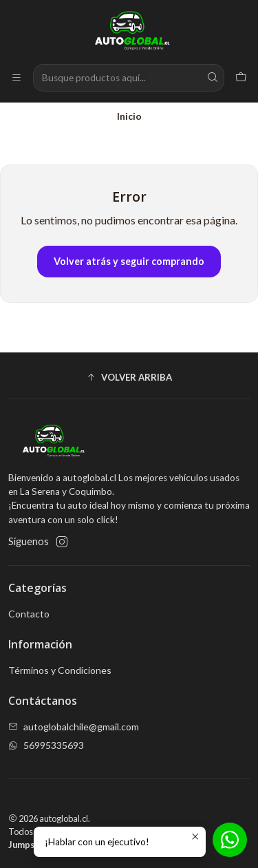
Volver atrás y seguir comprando (129, 261)
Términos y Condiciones (60, 670)
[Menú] (17, 78)
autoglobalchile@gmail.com (74, 727)
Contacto (29, 614)
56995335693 (46, 745)
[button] (129, 377)
